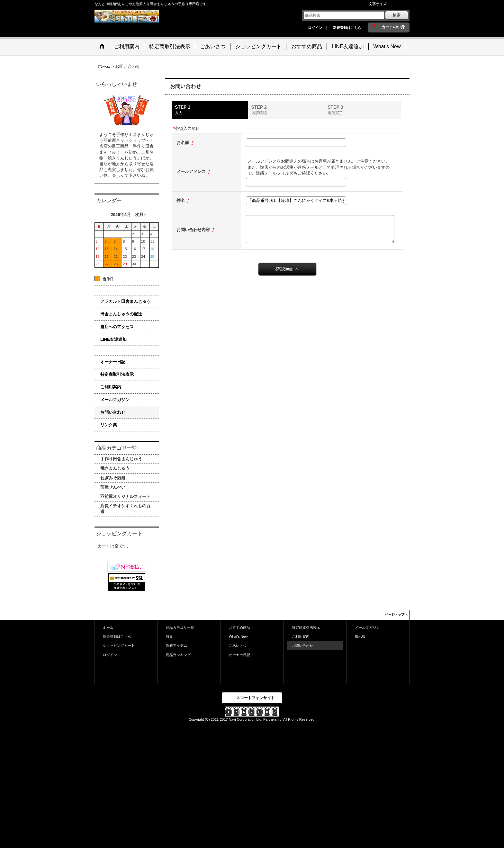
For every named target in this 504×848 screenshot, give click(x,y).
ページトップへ (396, 614)
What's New (238, 636)
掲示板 (360, 636)
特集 (169, 636)
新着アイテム (176, 645)
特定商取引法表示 (117, 374)
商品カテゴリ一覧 (180, 627)
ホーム (108, 627)
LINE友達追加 (113, 339)
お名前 (183, 143)
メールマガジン (115, 400)
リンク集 (109, 425)
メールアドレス (192, 171)
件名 (181, 200)
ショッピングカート (119, 645)
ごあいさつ (238, 645)
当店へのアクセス (117, 327)
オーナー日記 (113, 362)
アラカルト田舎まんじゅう (125, 301)
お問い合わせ (113, 412)
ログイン (315, 28)
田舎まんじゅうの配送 (121, 314)
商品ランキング (178, 655)
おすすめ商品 (239, 627)
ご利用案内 (111, 387)
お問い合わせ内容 (194, 230)
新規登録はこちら (347, 28)
